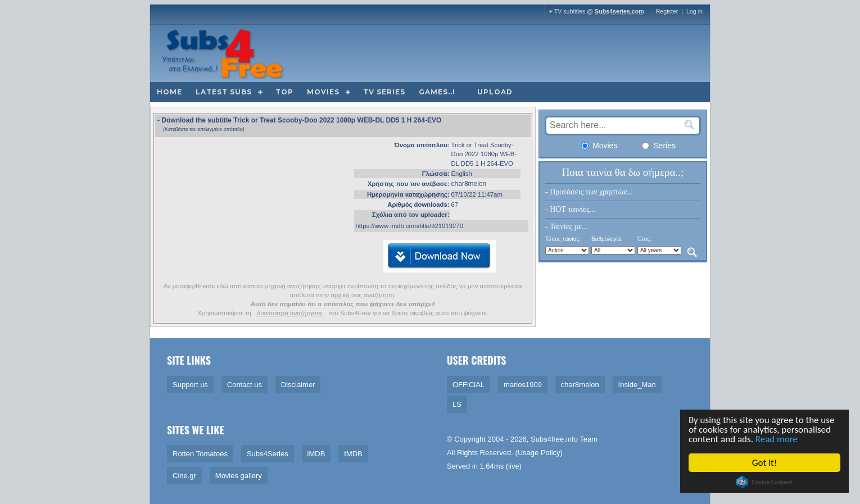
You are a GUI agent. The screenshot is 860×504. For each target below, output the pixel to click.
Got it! (765, 463)
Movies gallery (239, 476)
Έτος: (644, 239)
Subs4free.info (554, 439)
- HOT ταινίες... (570, 209)
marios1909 (523, 385)
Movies (323, 92)
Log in (694, 11)
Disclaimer (298, 385)
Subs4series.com (619, 11)
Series (659, 146)
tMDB (353, 454)
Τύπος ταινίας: (563, 239)
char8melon (469, 184)
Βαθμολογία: (607, 239)
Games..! (437, 92)
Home (169, 92)
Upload (495, 92)
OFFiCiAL (469, 385)
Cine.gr (184, 476)
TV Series (384, 92)
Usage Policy (539, 453)
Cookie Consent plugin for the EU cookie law (766, 482)
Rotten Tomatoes (200, 454)
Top (284, 92)
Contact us (245, 385)
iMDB (316, 454)
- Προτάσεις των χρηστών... (589, 192)
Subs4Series (268, 454)
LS (457, 404)
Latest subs (224, 92)
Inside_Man (637, 385)
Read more (777, 439)
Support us (190, 385)
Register (667, 11)
